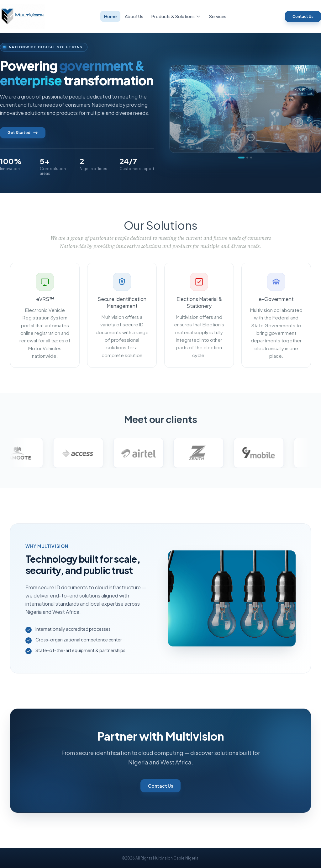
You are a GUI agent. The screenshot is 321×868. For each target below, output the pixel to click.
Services (218, 16)
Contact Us (303, 16)
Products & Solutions (176, 16)
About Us (134, 16)
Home (110, 16)
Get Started (23, 133)
